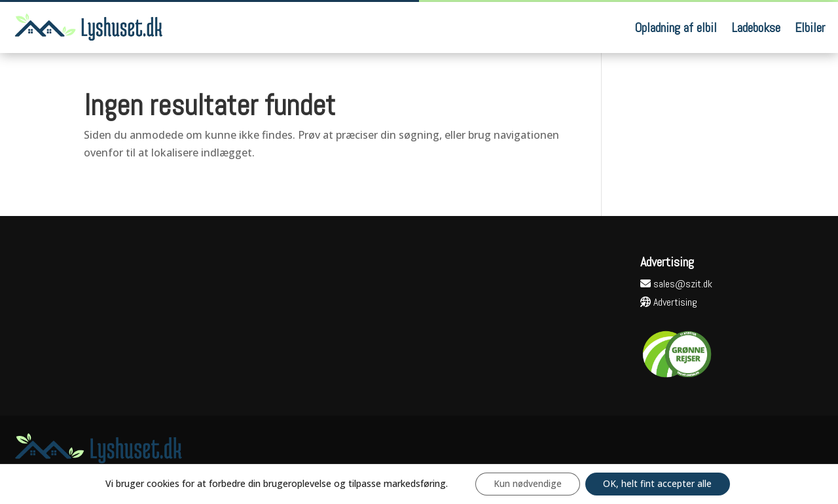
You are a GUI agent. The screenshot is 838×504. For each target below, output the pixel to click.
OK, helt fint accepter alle (660, 483)
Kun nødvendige (526, 483)
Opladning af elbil (676, 27)
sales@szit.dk (676, 284)
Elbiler (810, 27)
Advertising (669, 302)
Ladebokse (756, 27)
